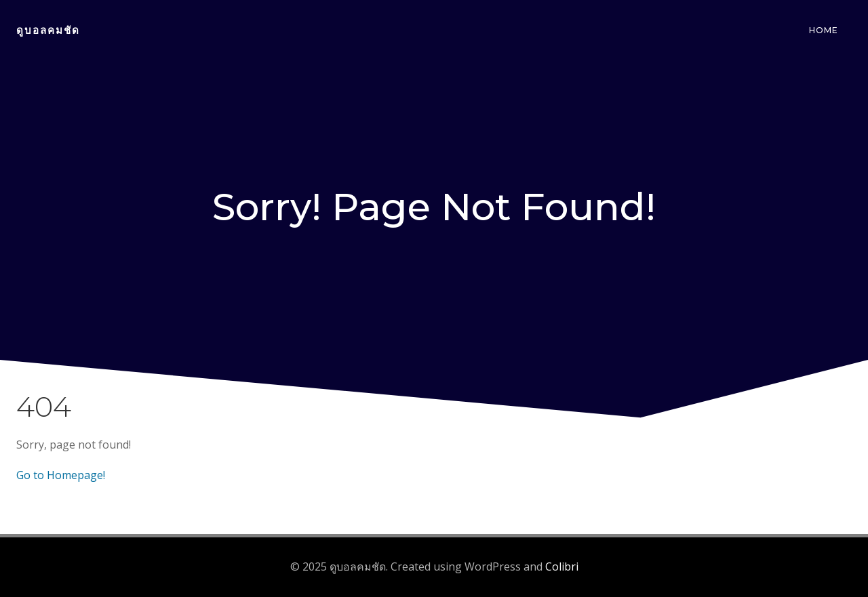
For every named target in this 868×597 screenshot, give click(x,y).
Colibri (562, 567)
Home (824, 30)
